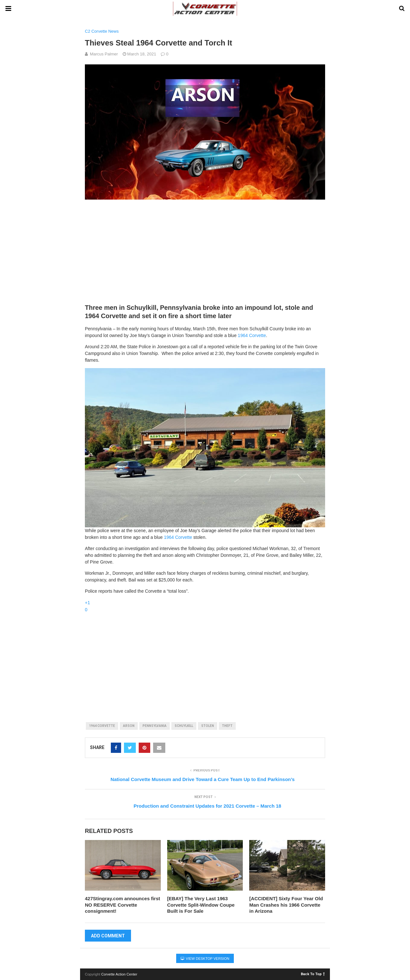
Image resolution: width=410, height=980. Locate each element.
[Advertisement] (205, 249)
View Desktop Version (205, 959)
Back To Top (313, 974)
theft (227, 726)
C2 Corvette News (102, 31)
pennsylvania (155, 726)
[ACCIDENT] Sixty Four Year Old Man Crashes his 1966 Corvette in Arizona (286, 905)
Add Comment (108, 936)
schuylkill (184, 726)
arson (129, 726)
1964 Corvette (252, 335)
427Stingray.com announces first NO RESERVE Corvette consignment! (123, 905)
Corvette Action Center (119, 974)
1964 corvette (102, 726)
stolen (208, 726)
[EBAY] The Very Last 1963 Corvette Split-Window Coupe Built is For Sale (201, 905)
